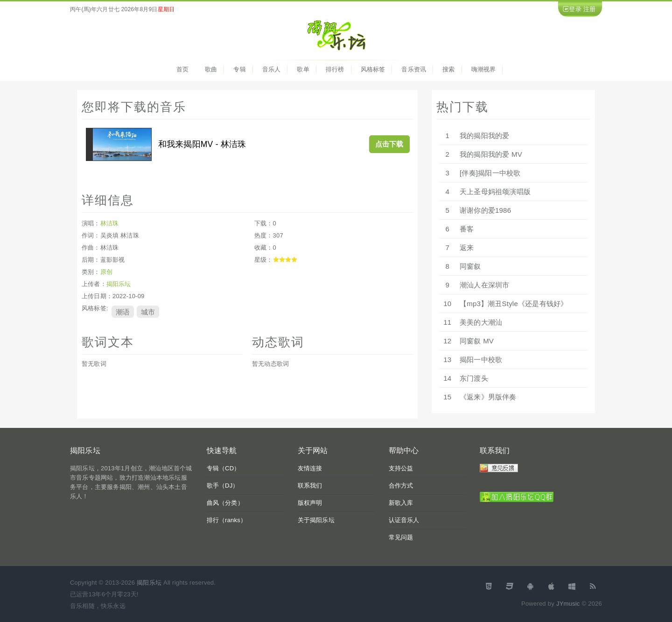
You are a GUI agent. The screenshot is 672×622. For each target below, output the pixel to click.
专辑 (239, 69)
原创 (106, 272)
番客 (467, 229)
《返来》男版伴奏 (488, 397)
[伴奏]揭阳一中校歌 (490, 173)
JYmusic (568, 604)
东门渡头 (474, 378)
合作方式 (401, 486)
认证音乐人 (404, 520)
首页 (182, 69)
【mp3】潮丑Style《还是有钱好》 (514, 304)
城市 (148, 311)
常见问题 (401, 537)
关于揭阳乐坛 (316, 520)
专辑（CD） (224, 468)
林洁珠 (110, 223)
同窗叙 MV (477, 341)
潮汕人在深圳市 (484, 285)
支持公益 (401, 468)
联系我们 (310, 486)
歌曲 (211, 69)
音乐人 (272, 69)
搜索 (448, 69)
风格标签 (373, 69)
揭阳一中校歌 (481, 360)
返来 (467, 248)
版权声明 (310, 503)
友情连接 (310, 468)
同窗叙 (470, 266)
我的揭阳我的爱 (484, 136)
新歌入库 (401, 503)
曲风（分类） (225, 503)
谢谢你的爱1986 (485, 210)
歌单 (303, 69)
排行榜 (335, 69)
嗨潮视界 (484, 69)
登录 (575, 9)
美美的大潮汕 (481, 322)
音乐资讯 (414, 69)
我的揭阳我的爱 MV (491, 154)
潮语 (123, 311)
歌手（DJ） (223, 486)
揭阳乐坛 (119, 284)
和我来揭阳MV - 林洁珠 (202, 144)
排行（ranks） (227, 520)
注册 (589, 9)
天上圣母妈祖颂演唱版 (495, 192)
